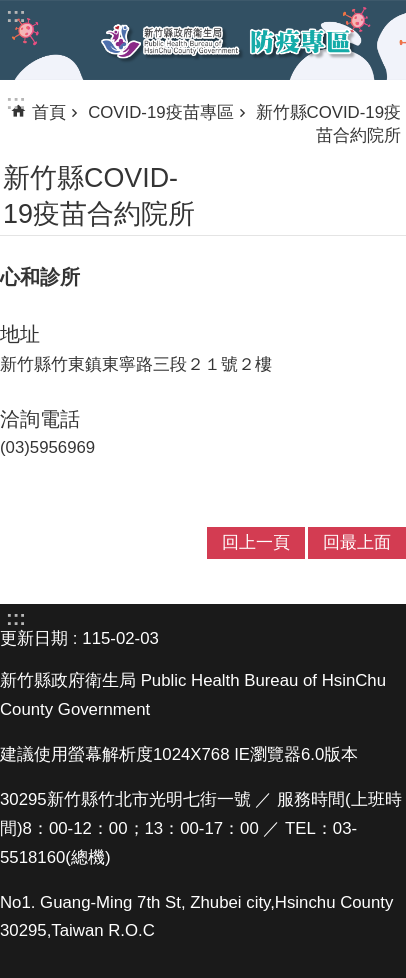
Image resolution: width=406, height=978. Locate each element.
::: (16, 102)
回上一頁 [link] (256, 542)
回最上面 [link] (357, 542)
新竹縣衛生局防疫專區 (227, 41)
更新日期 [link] (34, 638)
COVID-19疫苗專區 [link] (160, 112)
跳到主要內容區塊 (10, 10)
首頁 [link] (49, 112)
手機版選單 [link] (32, 39)
